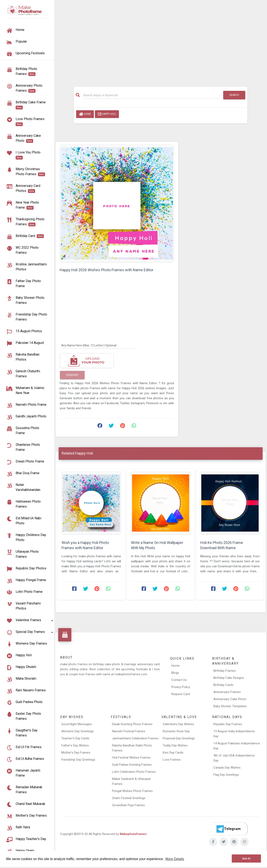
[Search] (151, 95)
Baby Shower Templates (230, 706)
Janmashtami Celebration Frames (135, 738)
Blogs (175, 673)
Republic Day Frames (228, 724)
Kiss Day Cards (173, 753)
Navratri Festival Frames (129, 731)
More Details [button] (175, 859)
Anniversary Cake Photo (230, 699)
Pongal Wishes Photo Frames (132, 791)
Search (234, 95)
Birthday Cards (223, 685)
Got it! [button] (246, 858)
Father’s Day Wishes (75, 745)
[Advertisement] (161, 41)
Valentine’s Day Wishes (178, 724)
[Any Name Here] (98, 345)
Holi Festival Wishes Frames (131, 758)
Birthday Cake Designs (229, 678)
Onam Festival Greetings (129, 798)
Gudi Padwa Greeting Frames (132, 765)
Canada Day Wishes (227, 768)
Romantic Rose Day (176, 731)
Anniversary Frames (227, 692)
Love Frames (172, 760)
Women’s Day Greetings (77, 731)
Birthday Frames (225, 671)
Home (85, 114)
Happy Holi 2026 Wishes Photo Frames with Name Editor (106, 270)
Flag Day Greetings (226, 775)
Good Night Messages (77, 724)
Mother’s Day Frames (76, 753)
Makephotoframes (133, 834)
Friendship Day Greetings (78, 760)
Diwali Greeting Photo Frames (132, 724)
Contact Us (179, 680)
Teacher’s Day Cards (75, 738)
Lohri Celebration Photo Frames (134, 772)
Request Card (181, 694)
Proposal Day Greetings (179, 738)
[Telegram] (228, 829)
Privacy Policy (181, 687)
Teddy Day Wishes (175, 745)
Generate (72, 375)
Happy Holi (107, 114)
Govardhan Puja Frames (128, 805)
